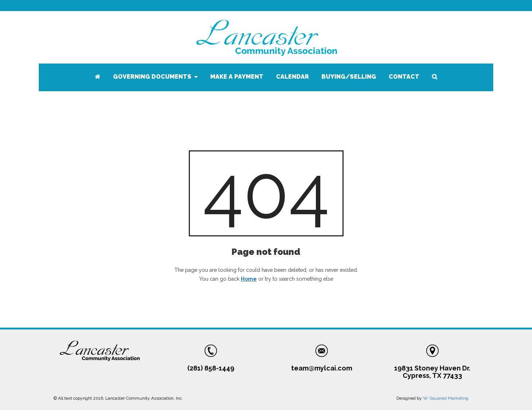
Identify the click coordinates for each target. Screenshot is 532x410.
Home (249, 279)
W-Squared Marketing (446, 398)
